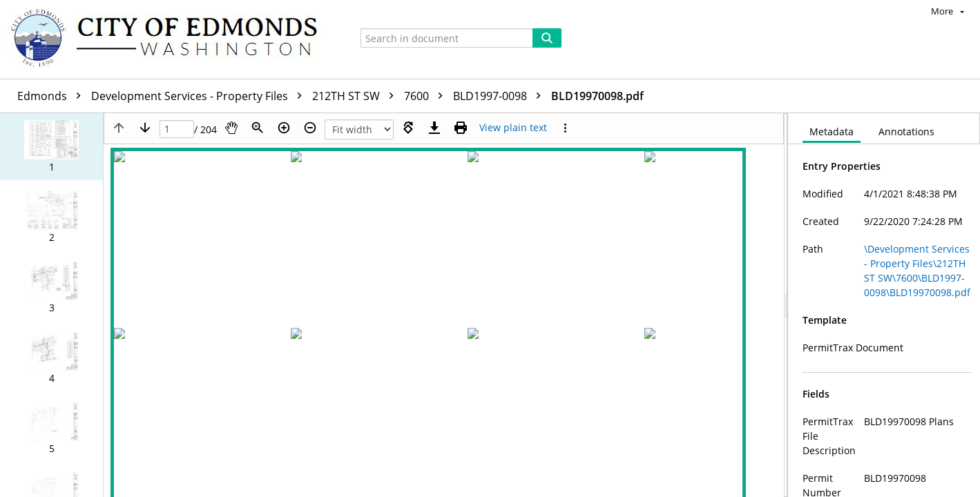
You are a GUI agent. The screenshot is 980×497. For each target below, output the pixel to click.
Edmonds (52, 96)
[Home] (171, 39)
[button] (51, 146)
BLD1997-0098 (500, 96)
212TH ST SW (356, 96)
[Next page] (145, 128)
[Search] (547, 38)
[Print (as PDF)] (461, 128)
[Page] (177, 129)
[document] (884, 305)
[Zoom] (258, 128)
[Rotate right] (408, 128)
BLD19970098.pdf (597, 96)
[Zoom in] (284, 128)
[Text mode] (513, 128)
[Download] (434, 128)
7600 (427, 96)
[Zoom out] (310, 128)
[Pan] (231, 128)
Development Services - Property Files (200, 96)
